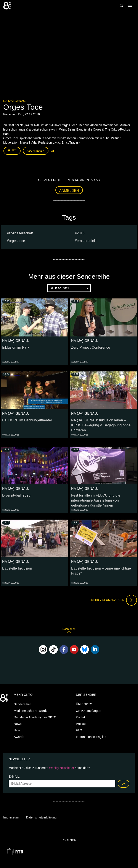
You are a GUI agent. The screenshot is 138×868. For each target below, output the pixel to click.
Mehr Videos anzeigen (114, 600)
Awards (19, 737)
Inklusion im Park (16, 347)
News (18, 724)
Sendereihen (23, 704)
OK (124, 784)
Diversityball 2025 (16, 495)
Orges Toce (17, 241)
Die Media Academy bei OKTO (35, 717)
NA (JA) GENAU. (15, 101)
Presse (81, 724)
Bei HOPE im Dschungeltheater (27, 420)
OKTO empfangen (89, 711)
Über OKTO (84, 704)
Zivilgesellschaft (21, 233)
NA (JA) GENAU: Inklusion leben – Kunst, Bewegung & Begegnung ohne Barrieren (101, 425)
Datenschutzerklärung (41, 817)
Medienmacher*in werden (32, 711)
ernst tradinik (87, 241)
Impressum (11, 817)
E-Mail (14, 777)
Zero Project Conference (91, 347)
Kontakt (81, 717)
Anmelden (69, 191)
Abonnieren (36, 151)
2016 (81, 233)
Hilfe (17, 730)
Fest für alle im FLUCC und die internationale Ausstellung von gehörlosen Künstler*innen (96, 500)
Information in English (91, 737)
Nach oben (69, 632)
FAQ (79, 730)
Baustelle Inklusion (17, 568)
